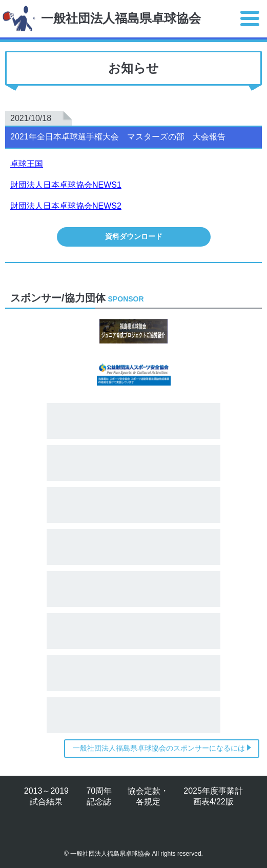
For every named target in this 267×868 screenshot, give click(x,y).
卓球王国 (27, 164)
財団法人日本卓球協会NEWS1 (66, 185)
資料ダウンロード (134, 236)
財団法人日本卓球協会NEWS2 (66, 206)
